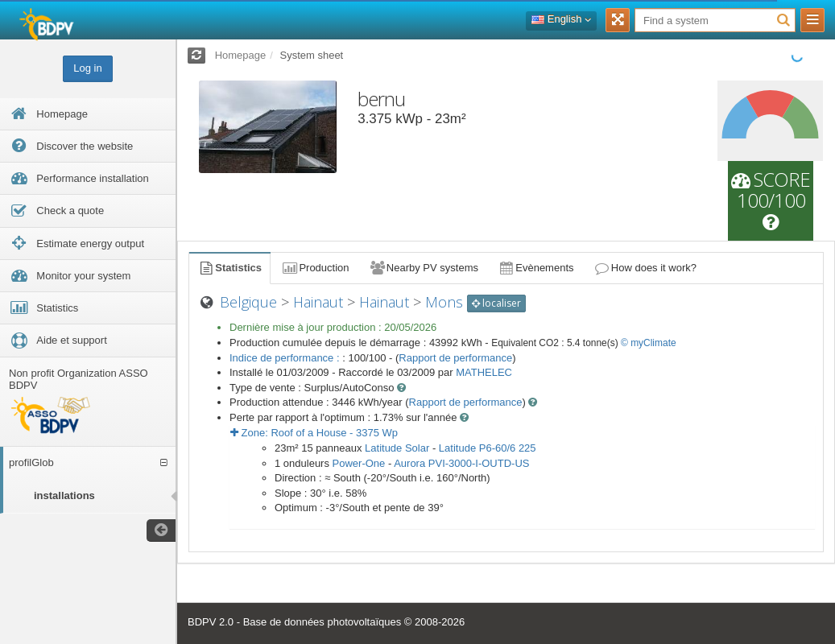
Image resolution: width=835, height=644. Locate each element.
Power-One (359, 463)
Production (315, 268)
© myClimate (649, 343)
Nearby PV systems (424, 268)
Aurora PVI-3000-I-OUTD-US (461, 463)
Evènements (536, 268)
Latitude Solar (397, 448)
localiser (496, 303)
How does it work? (645, 268)
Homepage (241, 55)
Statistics (229, 268)
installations (64, 495)
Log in (87, 68)
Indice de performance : (286, 358)
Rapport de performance (455, 358)
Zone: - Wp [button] (314, 433)
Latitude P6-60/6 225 (488, 448)
